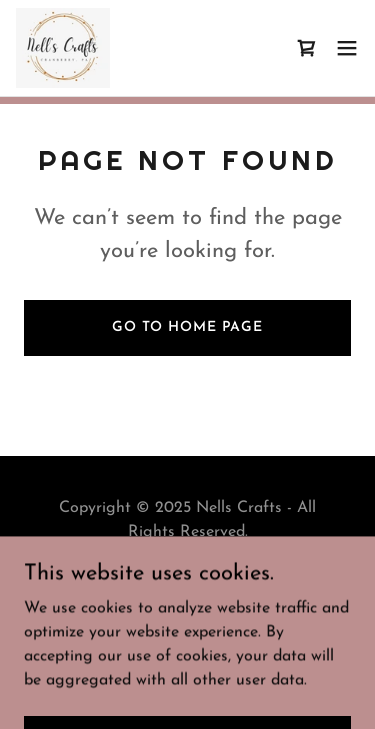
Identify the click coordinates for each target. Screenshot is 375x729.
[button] (347, 48)
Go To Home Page (187, 327)
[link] (63, 48)
